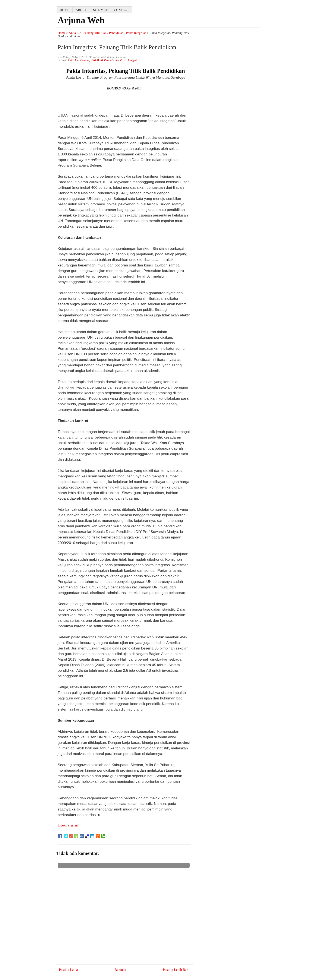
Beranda (120, 970)
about (81, 10)
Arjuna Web (81, 20)
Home (62, 33)
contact (121, 10)
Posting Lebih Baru (176, 970)
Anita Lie (75, 33)
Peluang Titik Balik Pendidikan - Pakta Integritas (115, 33)
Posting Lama (68, 970)
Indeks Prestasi (68, 825)
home (64, 10)
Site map (100, 10)
